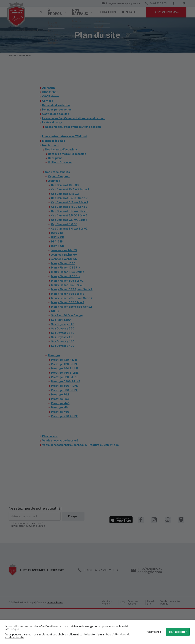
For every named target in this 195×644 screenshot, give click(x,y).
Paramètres (153, 632)
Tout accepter (178, 632)
